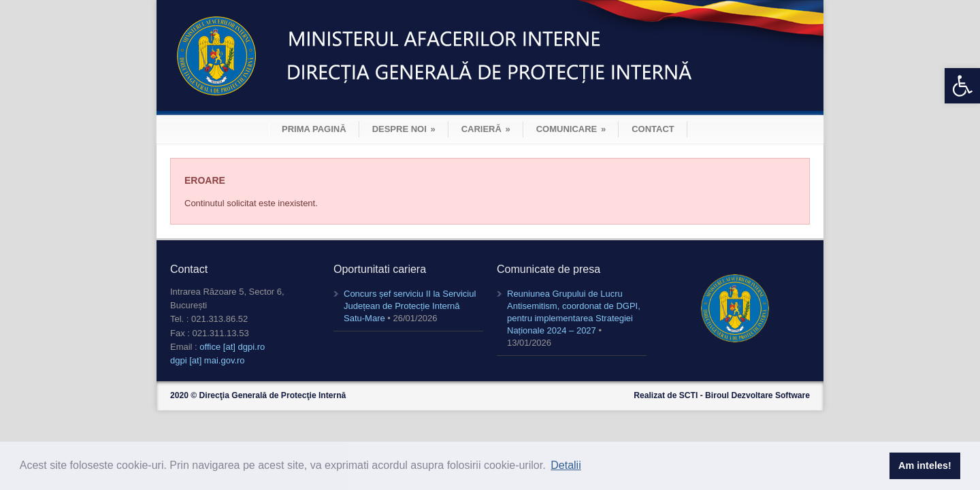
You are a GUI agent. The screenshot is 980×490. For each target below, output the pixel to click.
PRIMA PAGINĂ (314, 129)
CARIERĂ (486, 129)
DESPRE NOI (404, 129)
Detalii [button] (566, 465)
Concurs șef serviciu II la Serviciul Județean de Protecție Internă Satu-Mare (410, 306)
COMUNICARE (571, 129)
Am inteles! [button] (925, 465)
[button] (962, 86)
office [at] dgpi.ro (232, 347)
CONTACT (653, 129)
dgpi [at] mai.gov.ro (208, 360)
